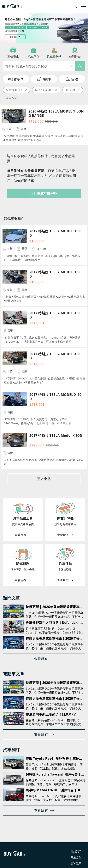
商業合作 (76, 857)
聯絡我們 (76, 851)
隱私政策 (76, 863)
